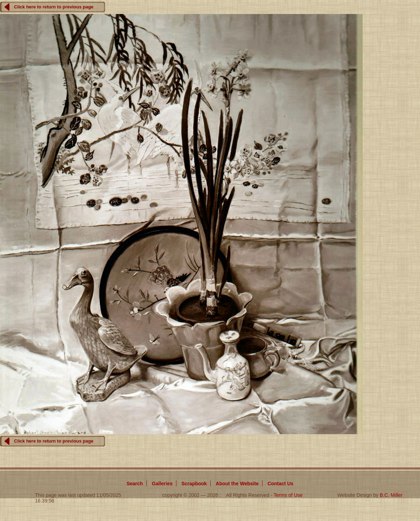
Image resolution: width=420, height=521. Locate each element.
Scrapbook (194, 484)
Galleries (162, 484)
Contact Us (280, 484)
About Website (237, 484)
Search (135, 484)
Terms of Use (288, 495)
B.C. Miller (391, 495)
